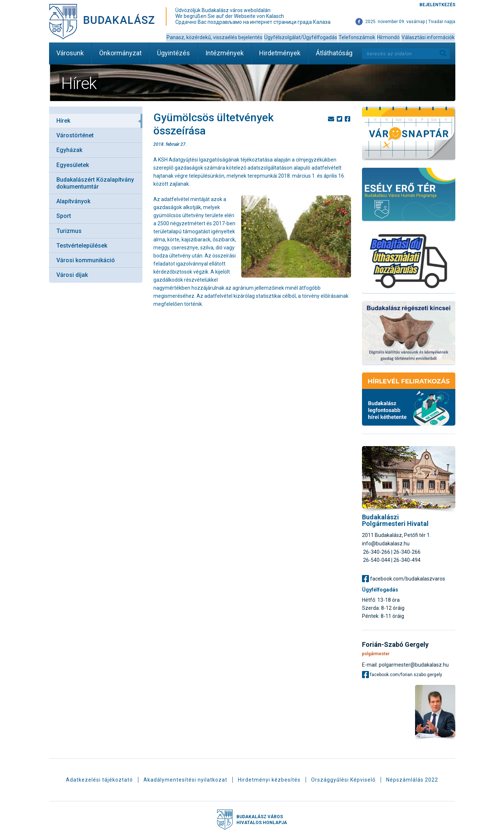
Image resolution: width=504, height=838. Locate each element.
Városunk (70, 53)
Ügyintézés (173, 53)
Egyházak (69, 150)
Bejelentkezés (437, 5)
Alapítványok (73, 201)
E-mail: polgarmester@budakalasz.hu (405, 665)
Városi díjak (72, 275)
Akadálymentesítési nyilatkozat (185, 780)
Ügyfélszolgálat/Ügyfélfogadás (301, 37)
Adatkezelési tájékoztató (99, 780)
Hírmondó (388, 37)
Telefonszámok (357, 37)
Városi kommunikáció (86, 260)
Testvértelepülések (82, 246)
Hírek (63, 121)
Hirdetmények (280, 53)
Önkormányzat (120, 53)
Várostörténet (75, 135)
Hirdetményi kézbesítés (269, 780)
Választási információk (428, 37)
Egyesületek (73, 165)
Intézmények (225, 53)
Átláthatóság (334, 53)
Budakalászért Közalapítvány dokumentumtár (95, 183)
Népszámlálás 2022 (412, 780)
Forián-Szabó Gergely (395, 645)
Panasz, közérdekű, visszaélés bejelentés (214, 37)
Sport (64, 216)
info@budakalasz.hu (386, 544)
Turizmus (69, 231)
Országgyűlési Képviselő (343, 780)
